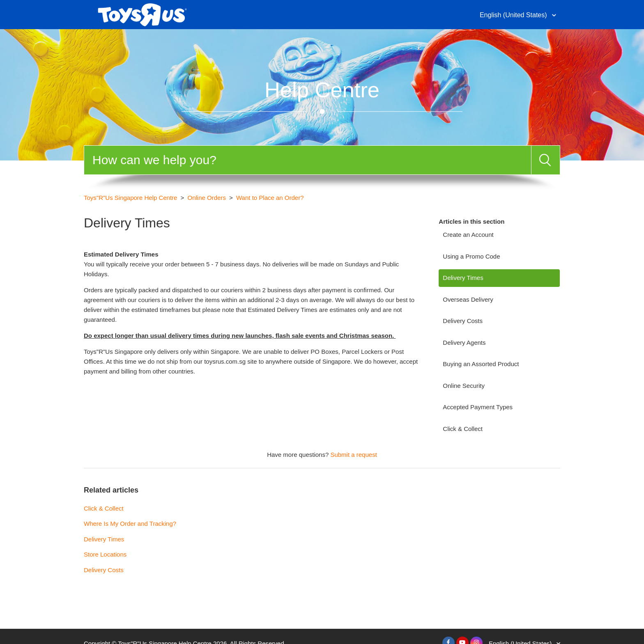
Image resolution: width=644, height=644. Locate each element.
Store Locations (105, 554)
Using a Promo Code (471, 256)
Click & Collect (463, 429)
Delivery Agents (464, 343)
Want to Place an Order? (270, 198)
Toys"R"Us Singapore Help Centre (130, 198)
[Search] (308, 160)
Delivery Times (463, 278)
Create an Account (468, 235)
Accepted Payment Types (478, 407)
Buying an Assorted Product (481, 364)
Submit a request (353, 455)
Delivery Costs (463, 321)
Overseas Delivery (468, 299)
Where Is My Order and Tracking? (130, 524)
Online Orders (207, 198)
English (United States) (514, 15)
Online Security (464, 386)
